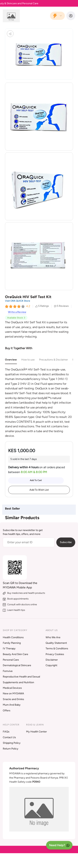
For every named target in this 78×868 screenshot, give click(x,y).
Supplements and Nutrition (18, 682)
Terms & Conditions (57, 649)
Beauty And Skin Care (15, 654)
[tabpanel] (39, 403)
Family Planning (12, 643)
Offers (7, 711)
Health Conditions (13, 637)
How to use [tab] (28, 360)
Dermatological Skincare (17, 665)
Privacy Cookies (55, 654)
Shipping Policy (12, 743)
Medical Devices (12, 688)
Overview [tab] (11, 360)
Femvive (8, 671)
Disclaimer (52, 660)
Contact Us (9, 737)
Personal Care (11, 660)
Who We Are (53, 637)
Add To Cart (36, 480)
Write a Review (17, 312)
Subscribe (66, 542)
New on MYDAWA (13, 693)
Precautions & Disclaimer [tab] (54, 360)
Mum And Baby (12, 705)
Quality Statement (56, 643)
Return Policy (11, 749)
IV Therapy (9, 649)
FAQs (6, 732)
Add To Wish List (39, 490)
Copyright (51, 665)
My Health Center (36, 732)
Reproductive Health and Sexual (21, 677)
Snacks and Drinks (13, 699)
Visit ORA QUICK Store (18, 301)
